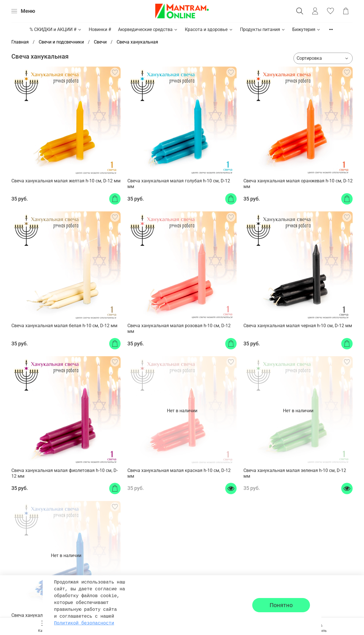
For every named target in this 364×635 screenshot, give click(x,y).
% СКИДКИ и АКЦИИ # (56, 29)
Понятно (281, 605)
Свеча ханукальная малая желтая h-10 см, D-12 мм (66, 181)
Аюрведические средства (148, 29)
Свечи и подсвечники (61, 42)
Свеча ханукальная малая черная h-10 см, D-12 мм (298, 326)
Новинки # (100, 29)
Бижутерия (307, 29)
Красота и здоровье (209, 29)
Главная (20, 42)
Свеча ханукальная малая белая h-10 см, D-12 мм (64, 326)
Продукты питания (263, 29)
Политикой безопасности (84, 623)
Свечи (100, 42)
